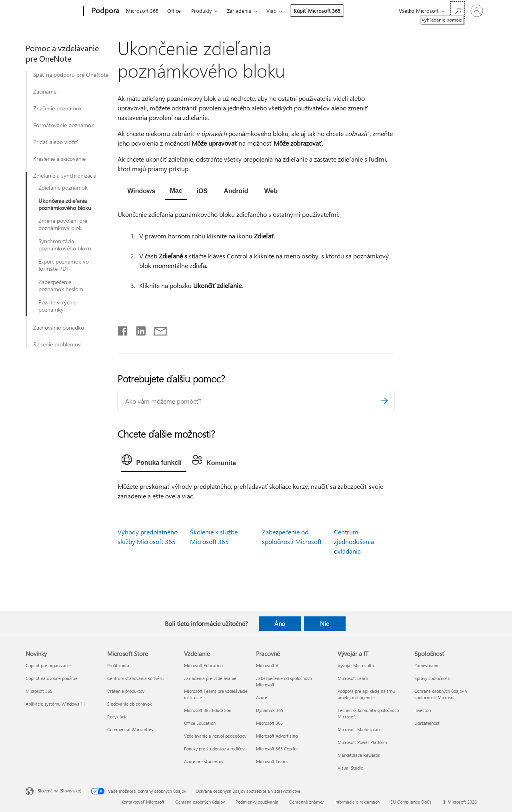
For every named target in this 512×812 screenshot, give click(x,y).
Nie (325, 624)
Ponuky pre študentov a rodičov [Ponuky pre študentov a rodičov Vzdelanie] (214, 749)
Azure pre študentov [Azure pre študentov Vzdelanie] (204, 761)
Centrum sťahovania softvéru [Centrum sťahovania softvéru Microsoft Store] (135, 678)
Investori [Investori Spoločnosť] (423, 710)
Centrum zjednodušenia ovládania (354, 541)
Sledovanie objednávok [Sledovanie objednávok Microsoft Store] (129, 704)
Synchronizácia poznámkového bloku (65, 245)
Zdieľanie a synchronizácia (65, 176)
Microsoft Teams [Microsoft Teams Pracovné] (272, 761)
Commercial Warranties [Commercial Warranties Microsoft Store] (130, 729)
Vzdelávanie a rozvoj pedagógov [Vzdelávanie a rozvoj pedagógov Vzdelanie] (215, 736)
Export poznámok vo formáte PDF (64, 265)
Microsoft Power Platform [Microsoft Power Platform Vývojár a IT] (362, 742)
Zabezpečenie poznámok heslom (61, 286)
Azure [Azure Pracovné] (262, 697)
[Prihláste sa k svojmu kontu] (477, 11)
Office (174, 11)
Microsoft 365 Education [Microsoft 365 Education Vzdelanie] (208, 710)
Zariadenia (239, 11)
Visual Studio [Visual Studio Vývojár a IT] (350, 768)
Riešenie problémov (57, 344)
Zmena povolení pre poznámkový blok (63, 224)
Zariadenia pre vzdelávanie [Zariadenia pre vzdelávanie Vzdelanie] (210, 678)
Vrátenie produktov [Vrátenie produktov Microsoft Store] (126, 691)
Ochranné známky (306, 802)
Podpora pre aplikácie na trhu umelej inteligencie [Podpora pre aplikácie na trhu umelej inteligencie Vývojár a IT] (366, 694)
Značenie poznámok (58, 108)
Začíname (45, 92)
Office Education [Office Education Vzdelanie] (200, 723)
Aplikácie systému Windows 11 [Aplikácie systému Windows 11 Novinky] (55, 704)
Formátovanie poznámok (64, 125)
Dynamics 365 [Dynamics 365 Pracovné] (270, 710)
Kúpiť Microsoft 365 (317, 11)
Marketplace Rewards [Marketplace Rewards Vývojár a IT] (359, 755)
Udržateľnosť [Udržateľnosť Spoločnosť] (427, 723)
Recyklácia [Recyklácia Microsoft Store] (117, 717)
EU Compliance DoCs (411, 802)
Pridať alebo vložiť (55, 142)
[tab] (141, 192)
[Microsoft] (53, 11)
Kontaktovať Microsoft (143, 802)
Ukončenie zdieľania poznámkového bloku (65, 204)
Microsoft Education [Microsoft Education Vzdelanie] (203, 665)
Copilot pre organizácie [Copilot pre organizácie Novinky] (48, 665)
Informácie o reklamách (357, 802)
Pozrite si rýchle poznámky (57, 306)
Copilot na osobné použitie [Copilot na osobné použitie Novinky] (52, 678)
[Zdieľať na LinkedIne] (138, 329)
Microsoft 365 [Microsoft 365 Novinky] (39, 691)
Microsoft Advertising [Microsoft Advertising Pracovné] (277, 736)
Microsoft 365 (142, 11)
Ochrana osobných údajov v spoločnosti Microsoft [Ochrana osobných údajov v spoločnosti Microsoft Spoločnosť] (441, 694)
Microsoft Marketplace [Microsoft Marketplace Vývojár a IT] (360, 729)
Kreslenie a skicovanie (59, 159)
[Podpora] (105, 11)
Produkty (201, 11)
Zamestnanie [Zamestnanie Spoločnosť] (427, 665)
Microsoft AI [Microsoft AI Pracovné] (268, 665)
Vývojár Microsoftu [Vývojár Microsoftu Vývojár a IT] (356, 665)
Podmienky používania (257, 802)
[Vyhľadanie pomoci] (458, 10)
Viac (271, 11)
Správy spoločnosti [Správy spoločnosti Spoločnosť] (432, 678)
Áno (280, 624)
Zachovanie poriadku (59, 328)
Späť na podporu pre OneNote (71, 75)
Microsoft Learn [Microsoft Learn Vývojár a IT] (353, 678)
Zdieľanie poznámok (63, 188)
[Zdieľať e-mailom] (157, 329)
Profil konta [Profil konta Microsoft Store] (118, 665)
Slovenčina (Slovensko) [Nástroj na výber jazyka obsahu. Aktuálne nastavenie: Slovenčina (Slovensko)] (59, 791)
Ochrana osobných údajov (200, 802)
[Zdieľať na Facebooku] (123, 329)
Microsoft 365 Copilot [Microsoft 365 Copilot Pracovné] (277, 749)
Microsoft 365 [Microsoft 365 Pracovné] (269, 723)
